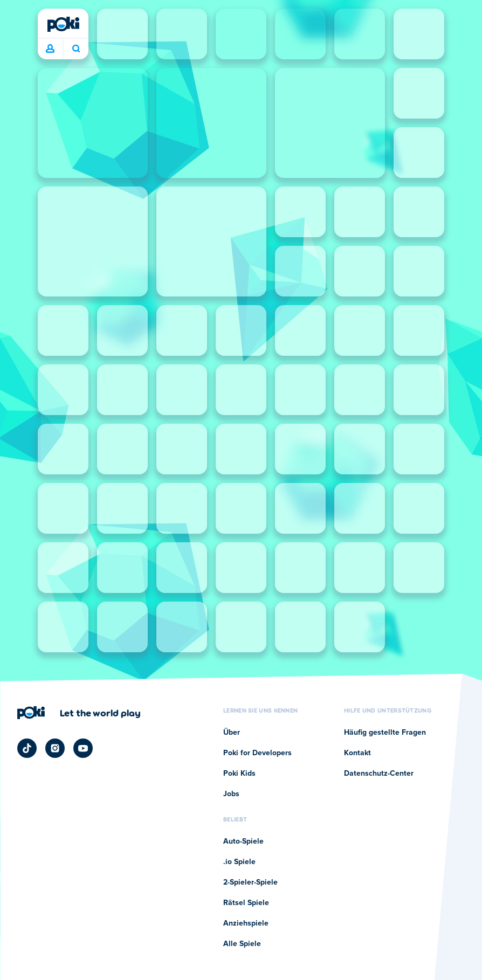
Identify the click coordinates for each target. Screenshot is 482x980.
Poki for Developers (257, 753)
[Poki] (63, 24)
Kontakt (357, 753)
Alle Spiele (242, 944)
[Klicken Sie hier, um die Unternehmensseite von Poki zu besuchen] (79, 713)
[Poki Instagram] (55, 748)
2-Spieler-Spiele (250, 882)
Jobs (231, 794)
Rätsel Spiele (246, 903)
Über (232, 733)
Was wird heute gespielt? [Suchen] (76, 49)
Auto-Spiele (243, 841)
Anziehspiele (246, 923)
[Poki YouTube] (83, 748)
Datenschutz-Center (379, 774)
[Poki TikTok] (27, 748)
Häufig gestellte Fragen (385, 733)
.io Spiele (239, 862)
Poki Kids (239, 774)
